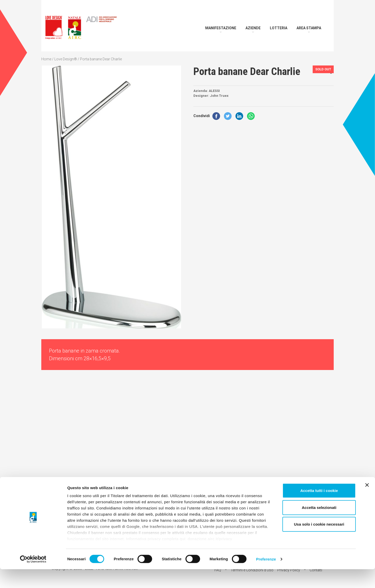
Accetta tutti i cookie (319, 510)
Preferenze (266, 578)
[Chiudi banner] (367, 504)
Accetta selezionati (319, 526)
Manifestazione (221, 28)
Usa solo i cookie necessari (319, 543)
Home (46, 59)
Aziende (253, 28)
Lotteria (279, 28)
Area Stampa (309, 28)
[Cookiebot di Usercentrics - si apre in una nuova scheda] (33, 578)
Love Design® (66, 59)
